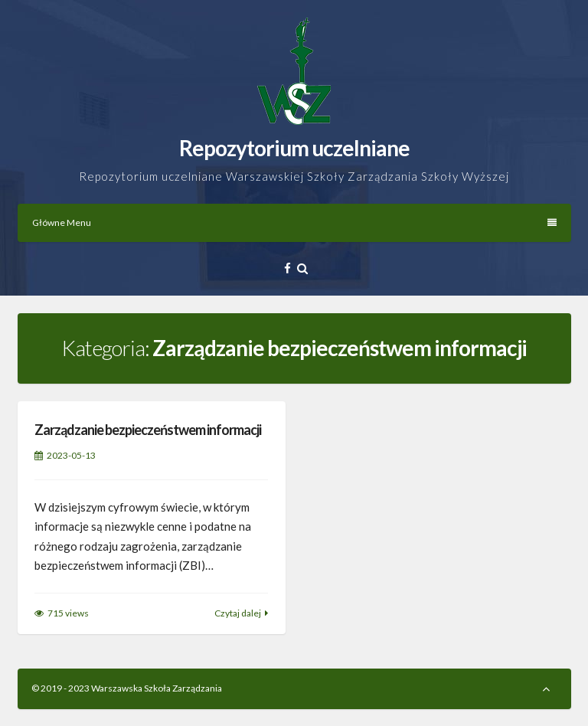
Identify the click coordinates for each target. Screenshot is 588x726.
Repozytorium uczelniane (294, 148)
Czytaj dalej (238, 613)
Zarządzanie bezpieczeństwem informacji (148, 430)
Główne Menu (294, 222)
